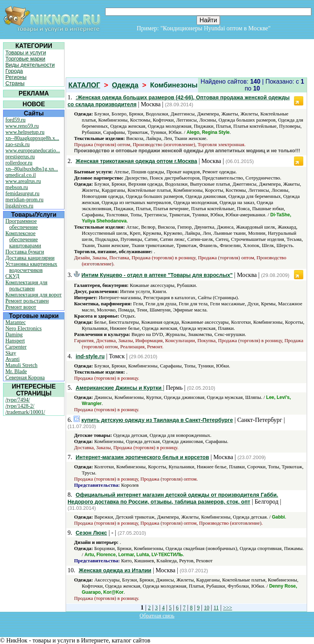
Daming (14, 335)
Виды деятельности (30, 65)
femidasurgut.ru (22, 194)
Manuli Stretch (21, 365)
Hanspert (15, 341)
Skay (11, 353)
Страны (15, 83)
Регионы (16, 77)
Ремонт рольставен (27, 301)
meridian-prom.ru (24, 200)
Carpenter (16, 347)
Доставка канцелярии (30, 258)
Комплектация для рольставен (26, 286)
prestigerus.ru (20, 157)
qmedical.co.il (21, 175)
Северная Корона (25, 378)
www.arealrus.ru (23, 181)
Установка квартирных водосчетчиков (31, 267)
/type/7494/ (18, 400)
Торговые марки (25, 59)
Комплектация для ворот (33, 295)
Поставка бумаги (25, 252)
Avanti (12, 359)
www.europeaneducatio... (33, 151)
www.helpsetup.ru (25, 132)
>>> (228, 608)
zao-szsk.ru (17, 144)
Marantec (16, 322)
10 (207, 608)
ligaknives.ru (19, 206)
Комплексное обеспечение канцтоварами (23, 240)
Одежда (125, 85)
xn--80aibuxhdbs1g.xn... (32, 169)
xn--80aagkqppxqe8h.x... (32, 138)
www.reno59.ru (22, 126)
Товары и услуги (26, 53)
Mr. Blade (16, 371)
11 (216, 608)
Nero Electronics (23, 329)
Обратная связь (157, 616)
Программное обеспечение (22, 224)
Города (14, 71)
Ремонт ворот (21, 307)
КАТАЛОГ (84, 85)
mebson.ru (17, 187)
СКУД (12, 276)
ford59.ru (16, 120)
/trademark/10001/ (25, 412)
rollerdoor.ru (19, 163)
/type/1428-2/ (20, 406)
